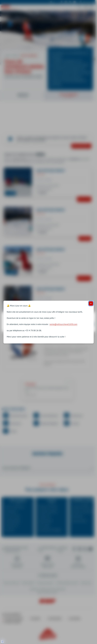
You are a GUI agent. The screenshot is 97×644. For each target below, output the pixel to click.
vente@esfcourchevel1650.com (63, 324)
